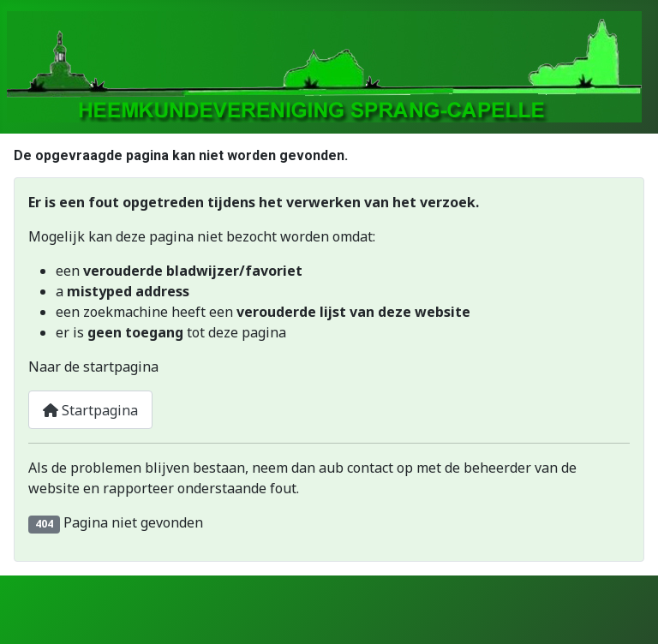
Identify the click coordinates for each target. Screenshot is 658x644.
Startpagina (90, 410)
